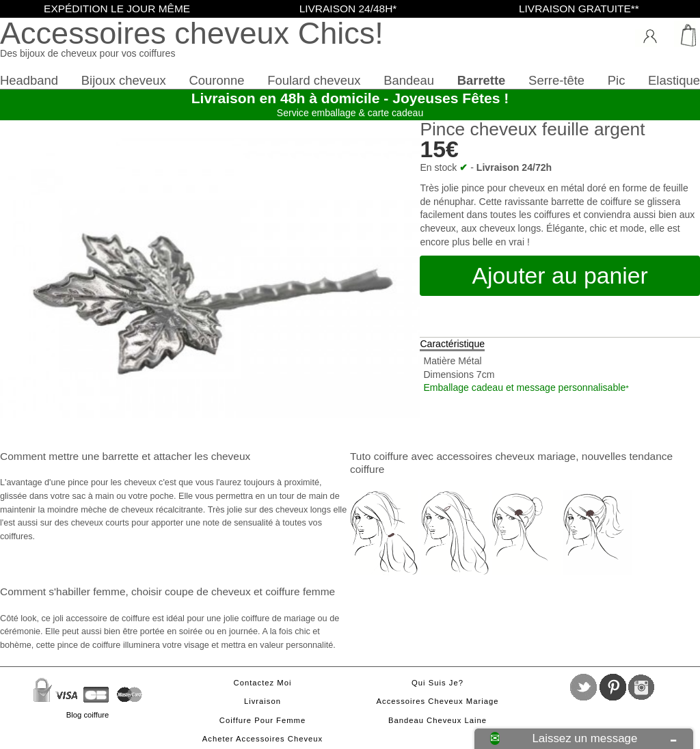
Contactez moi (263, 683)
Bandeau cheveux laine (437, 720)
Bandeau (409, 80)
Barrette (482, 80)
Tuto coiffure (379, 456)
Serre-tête (556, 80)
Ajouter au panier (560, 275)
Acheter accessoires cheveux (262, 739)
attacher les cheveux (202, 456)
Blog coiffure (87, 715)
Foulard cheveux (314, 80)
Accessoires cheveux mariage (438, 701)
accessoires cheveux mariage (506, 456)
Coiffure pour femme (262, 720)
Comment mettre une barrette (69, 456)
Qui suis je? (437, 683)
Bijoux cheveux (124, 80)
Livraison (262, 701)
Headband (29, 80)
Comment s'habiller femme (63, 591)
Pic (617, 80)
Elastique (674, 80)
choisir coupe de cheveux (191, 591)
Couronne (216, 80)
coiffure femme (300, 591)
